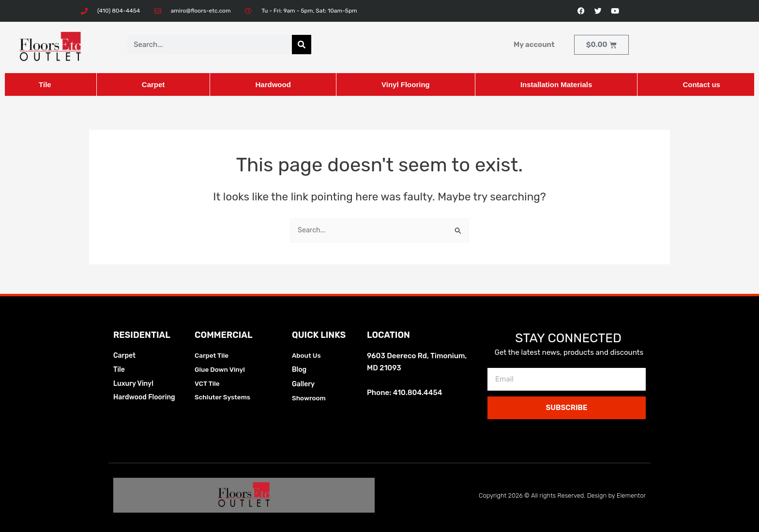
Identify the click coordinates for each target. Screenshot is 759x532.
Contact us (701, 84)
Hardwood (273, 84)
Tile (45, 84)
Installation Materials (556, 84)
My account (534, 45)
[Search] (302, 45)
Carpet (153, 84)
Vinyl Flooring (406, 84)
